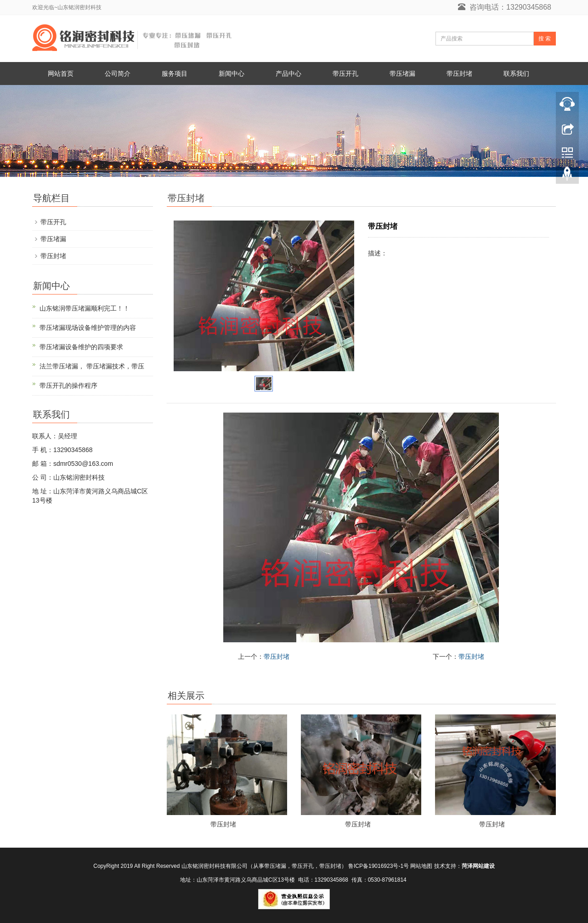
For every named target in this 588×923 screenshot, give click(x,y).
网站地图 (421, 866)
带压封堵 (459, 74)
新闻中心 (232, 74)
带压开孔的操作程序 (68, 385)
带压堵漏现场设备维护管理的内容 (88, 328)
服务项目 (175, 74)
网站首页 (61, 74)
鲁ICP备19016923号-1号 (379, 866)
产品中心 (288, 74)
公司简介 (118, 74)
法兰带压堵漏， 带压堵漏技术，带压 (92, 366)
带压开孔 (345, 74)
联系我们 (516, 74)
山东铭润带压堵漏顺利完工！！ (85, 308)
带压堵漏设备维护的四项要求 (81, 347)
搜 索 (545, 39)
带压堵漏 (402, 74)
